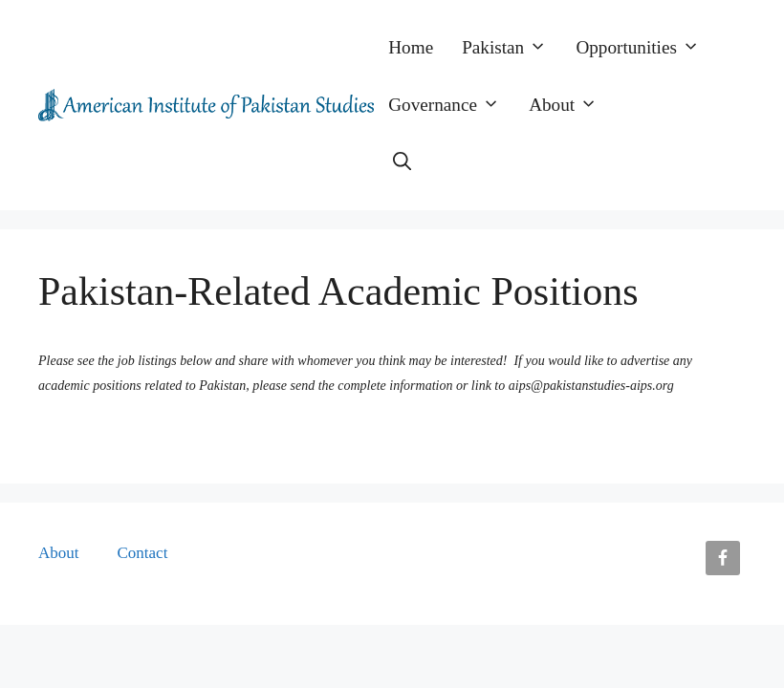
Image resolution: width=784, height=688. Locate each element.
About (570, 105)
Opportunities (645, 48)
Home (411, 47)
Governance (451, 105)
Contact (143, 553)
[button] (402, 162)
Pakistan (512, 48)
